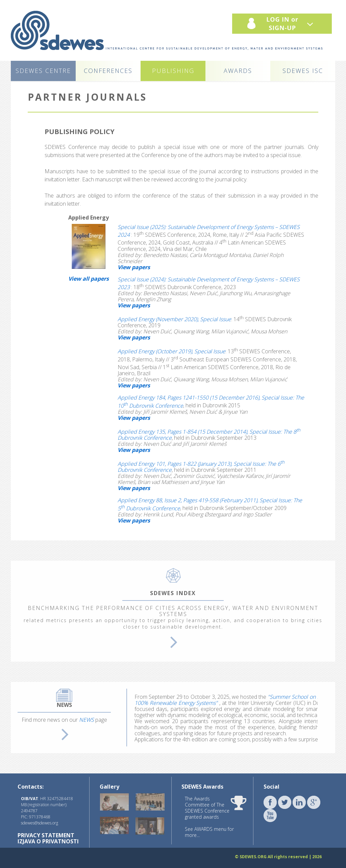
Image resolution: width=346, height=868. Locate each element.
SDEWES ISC (303, 71)
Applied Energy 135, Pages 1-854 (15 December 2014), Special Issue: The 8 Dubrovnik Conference (209, 435)
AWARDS (238, 71)
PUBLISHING (173, 71)
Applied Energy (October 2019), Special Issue (171, 352)
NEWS (86, 720)
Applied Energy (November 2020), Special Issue (174, 319)
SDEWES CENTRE (43, 71)
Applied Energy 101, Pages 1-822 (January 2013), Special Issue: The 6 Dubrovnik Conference (201, 467)
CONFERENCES (108, 71)
